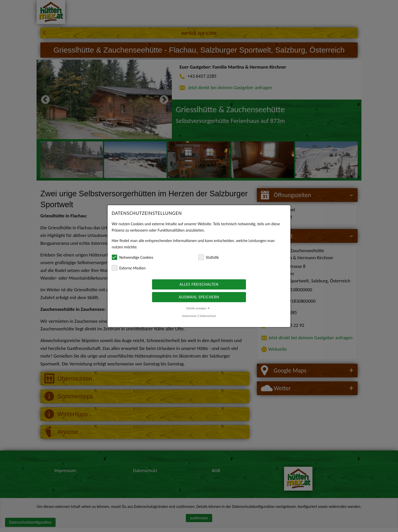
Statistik (209, 257)
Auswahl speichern (199, 297)
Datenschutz (208, 316)
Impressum (189, 316)
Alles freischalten (199, 284)
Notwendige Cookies (132, 257)
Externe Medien (129, 268)
